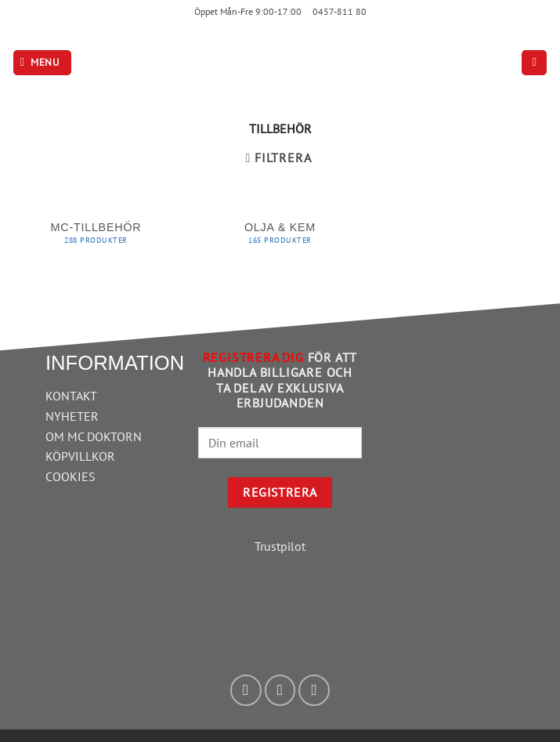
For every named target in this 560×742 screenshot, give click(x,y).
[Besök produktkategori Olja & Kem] (280, 237)
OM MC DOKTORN (94, 436)
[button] (42, 63)
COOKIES (70, 476)
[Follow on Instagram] (280, 690)
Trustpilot (280, 546)
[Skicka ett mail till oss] (314, 690)
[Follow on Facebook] (246, 690)
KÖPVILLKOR (80, 456)
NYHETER (72, 416)
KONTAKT (71, 396)
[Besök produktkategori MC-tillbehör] (96, 237)
